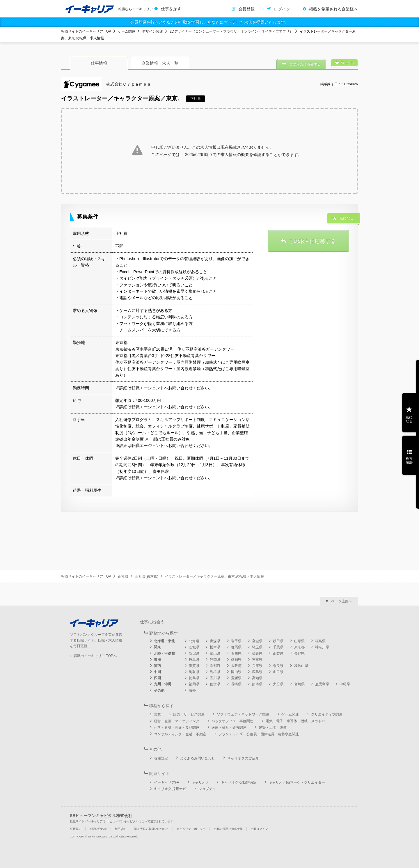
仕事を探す (171, 9)
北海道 (194, 641)
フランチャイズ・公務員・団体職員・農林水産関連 (259, 734)
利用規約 (120, 829)
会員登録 (246, 9)
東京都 (299, 647)
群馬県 (236, 647)
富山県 (215, 654)
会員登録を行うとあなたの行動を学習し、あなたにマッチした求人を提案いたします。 (210, 22)
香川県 (215, 678)
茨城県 (194, 647)
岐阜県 (194, 660)
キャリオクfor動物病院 (239, 782)
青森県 (215, 641)
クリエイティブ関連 (327, 714)
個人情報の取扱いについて (151, 829)
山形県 (299, 641)
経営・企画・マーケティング (177, 721)
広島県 (257, 672)
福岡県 (194, 684)
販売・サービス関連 (189, 714)
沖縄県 (345, 684)
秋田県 (278, 641)
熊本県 (257, 684)
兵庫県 (257, 666)
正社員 (123, 576)
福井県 (257, 654)
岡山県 (236, 672)
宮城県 (257, 641)
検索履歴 (409, 461)
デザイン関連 (152, 31)
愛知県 (236, 660)
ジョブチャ (207, 789)
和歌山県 (301, 666)
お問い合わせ (98, 829)
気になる (409, 419)
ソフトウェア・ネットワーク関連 (243, 714)
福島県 (320, 641)
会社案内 (76, 829)
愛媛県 (236, 678)
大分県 (278, 684)
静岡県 (215, 660)
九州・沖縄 (163, 684)
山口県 (278, 672)
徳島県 (194, 678)
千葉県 (278, 647)
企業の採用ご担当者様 (228, 829)
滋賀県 (194, 666)
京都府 (215, 666)
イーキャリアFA (167, 782)
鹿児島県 (322, 684)
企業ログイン (259, 829)
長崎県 (236, 684)
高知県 (257, 678)
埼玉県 (257, 647)
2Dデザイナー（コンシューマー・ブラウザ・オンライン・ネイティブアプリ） (231, 31)
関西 (157, 666)
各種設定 (161, 758)
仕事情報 (99, 63)
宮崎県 (299, 684)
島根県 (215, 672)
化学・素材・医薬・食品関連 (177, 727)
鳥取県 (194, 672)
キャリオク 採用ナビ (170, 789)
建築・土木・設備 (273, 727)
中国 (157, 672)
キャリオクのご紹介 (243, 758)
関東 (157, 647)
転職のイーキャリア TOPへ (95, 656)
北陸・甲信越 (164, 654)
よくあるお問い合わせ (198, 758)
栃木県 (215, 647)
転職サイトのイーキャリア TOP (86, 31)
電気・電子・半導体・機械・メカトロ (295, 721)
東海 (157, 660)
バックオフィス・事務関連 (232, 721)
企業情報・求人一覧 (160, 63)
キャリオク (200, 782)
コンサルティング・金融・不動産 (180, 734)
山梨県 (278, 654)
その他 (159, 691)
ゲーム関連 (127, 31)
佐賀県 (215, 684)
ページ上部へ (342, 601)
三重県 (257, 660)
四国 (157, 678)
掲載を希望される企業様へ (333, 9)
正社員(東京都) (147, 576)
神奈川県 (322, 647)
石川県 (236, 654)
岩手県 (236, 641)
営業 (157, 714)
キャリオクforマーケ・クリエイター (297, 782)
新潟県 (194, 654)
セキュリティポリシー (191, 829)
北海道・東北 (164, 641)
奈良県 (278, 666)
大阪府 (236, 666)
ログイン (282, 9)
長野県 (299, 654)
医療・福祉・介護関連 (229, 727)
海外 (192, 691)
